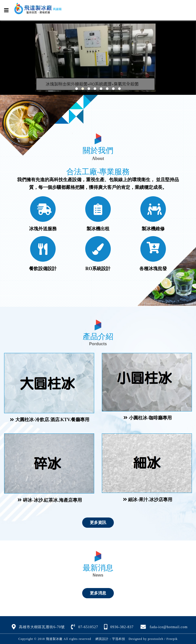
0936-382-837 (122, 627)
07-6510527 (88, 627)
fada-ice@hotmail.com (169, 627)
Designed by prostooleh (144, 639)
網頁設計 (102, 639)
